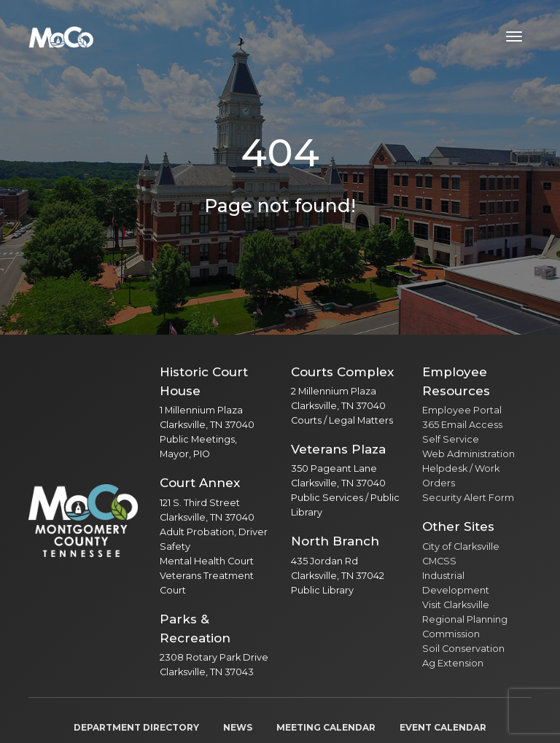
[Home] (61, 36)
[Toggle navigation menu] (514, 36)
